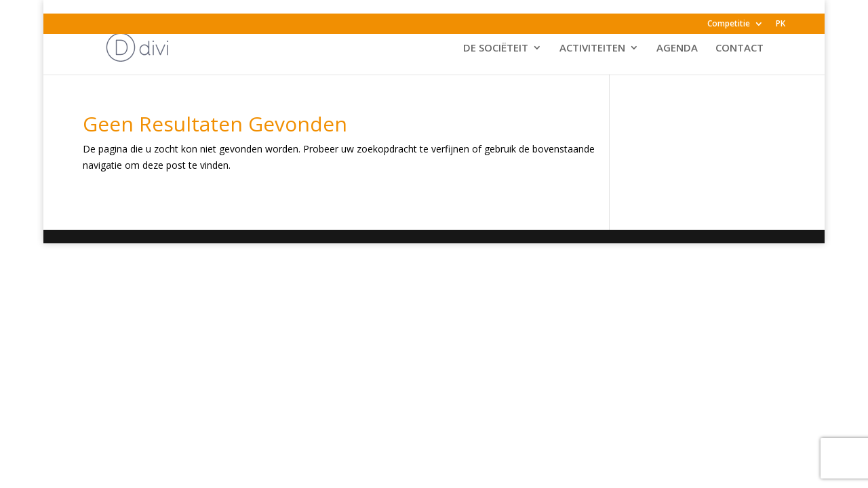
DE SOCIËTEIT (496, 48)
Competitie (729, 24)
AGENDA (677, 48)
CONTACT (739, 48)
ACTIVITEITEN (592, 48)
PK (781, 24)
